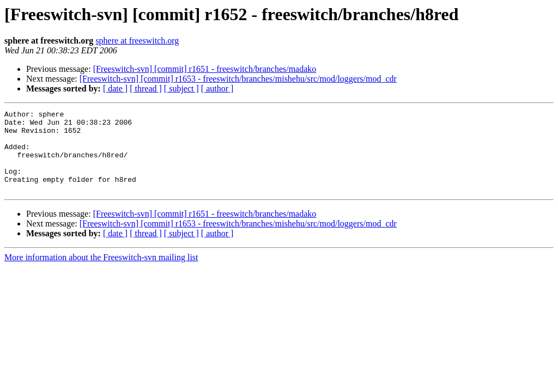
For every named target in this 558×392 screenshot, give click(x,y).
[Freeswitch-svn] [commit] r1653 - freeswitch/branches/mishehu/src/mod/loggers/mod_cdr (238, 79)
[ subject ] (181, 88)
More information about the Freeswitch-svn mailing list (101, 274)
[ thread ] (146, 88)
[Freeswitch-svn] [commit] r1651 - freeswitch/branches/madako (205, 69)
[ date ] (115, 88)
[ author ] (217, 88)
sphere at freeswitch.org (137, 41)
